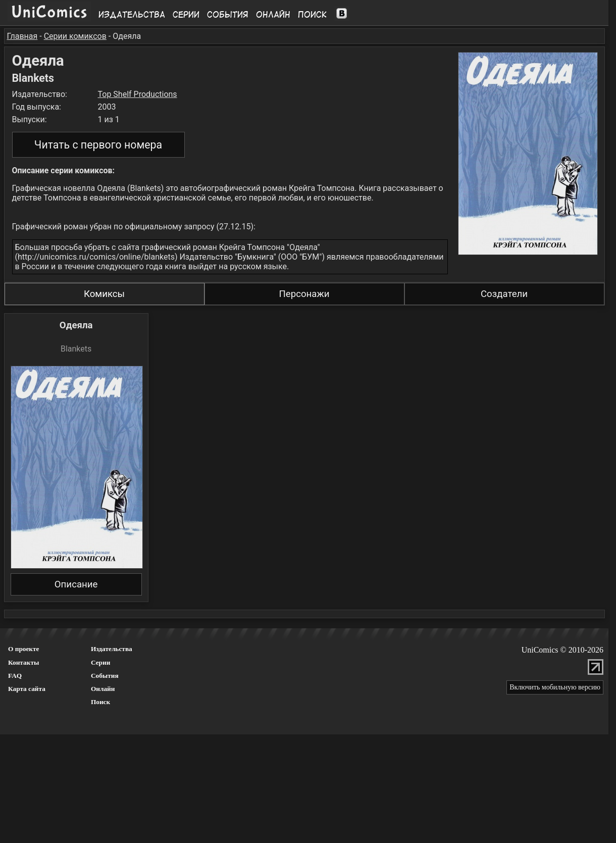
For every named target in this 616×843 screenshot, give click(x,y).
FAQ (15, 676)
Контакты (23, 662)
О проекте (24, 649)
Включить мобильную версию (555, 687)
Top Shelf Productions (138, 94)
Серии (186, 15)
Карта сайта (27, 689)
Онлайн (273, 15)
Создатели (504, 294)
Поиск (312, 15)
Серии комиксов (75, 36)
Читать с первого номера (98, 145)
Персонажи (304, 294)
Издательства (132, 15)
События (228, 15)
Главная (22, 36)
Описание (76, 584)
